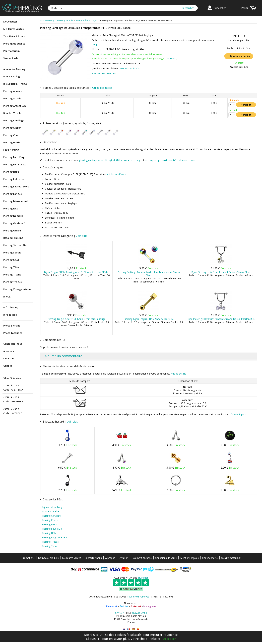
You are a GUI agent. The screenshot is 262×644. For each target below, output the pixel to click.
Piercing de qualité (14, 44)
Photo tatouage (13, 333)
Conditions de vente (166, 558)
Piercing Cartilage (14, 120)
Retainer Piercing (13, 238)
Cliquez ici (93, 639)
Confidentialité (210, 558)
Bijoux (7, 297)
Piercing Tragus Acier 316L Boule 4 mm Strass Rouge (77, 319)
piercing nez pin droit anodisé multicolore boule (170, 160)
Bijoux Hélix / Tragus (15, 84)
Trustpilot (143, 578)
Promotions (28, 558)
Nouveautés (10, 22)
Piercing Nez (11, 209)
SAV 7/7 (119, 613)
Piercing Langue (13, 194)
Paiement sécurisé (142, 558)
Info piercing (11, 307)
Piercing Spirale (12, 253)
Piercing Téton (12, 267)
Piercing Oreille (12, 231)
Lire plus (96, 44)
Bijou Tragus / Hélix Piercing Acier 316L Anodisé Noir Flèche (77, 272)
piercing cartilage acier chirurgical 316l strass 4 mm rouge (110, 160)
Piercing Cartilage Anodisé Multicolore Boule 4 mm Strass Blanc (149, 274)
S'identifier (220, 8)
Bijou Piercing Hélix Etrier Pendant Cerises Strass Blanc (221, 272)
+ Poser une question (104, 73)
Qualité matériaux (231, 558)
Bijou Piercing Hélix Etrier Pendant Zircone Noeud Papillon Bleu (221, 319)
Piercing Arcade (12, 98)
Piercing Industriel (14, 179)
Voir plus (81, 236)
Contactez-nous (13, 344)
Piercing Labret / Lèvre (16, 187)
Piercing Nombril (13, 216)
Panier (245, 8)
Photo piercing (12, 326)
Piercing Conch (12, 135)
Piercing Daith (12, 142)
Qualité (8, 366)
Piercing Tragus (12, 282)
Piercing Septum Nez (15, 245)
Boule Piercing (12, 76)
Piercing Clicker (12, 128)
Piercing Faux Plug (14, 157)
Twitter (124, 606)
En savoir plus (238, 414)
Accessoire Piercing (14, 69)
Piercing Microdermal (16, 201)
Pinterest (136, 606)
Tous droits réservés (138, 597)
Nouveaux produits (48, 558)
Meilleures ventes (13, 29)
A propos (9, 351)
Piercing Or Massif (14, 223)
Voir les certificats (129, 68)
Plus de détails (178, 374)
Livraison (9, 358)
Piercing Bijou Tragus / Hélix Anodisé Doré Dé (149, 319)
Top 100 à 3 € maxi (14, 36)
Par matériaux (12, 51)
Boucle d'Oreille (12, 113)
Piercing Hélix (11, 172)
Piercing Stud (11, 260)
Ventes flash (11, 58)
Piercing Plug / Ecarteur (54, 537)
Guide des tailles (102, 88)
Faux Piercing (11, 150)
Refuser (155, 639)
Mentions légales (189, 558)
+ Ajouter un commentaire (62, 356)
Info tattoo (10, 315)
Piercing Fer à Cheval (15, 165)
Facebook (112, 606)
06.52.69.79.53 (139, 613)
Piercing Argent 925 (15, 106)
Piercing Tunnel (50, 546)
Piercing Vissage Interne (17, 289)
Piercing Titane (12, 275)
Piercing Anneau (13, 91)
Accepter (170, 639)
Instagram (150, 606)
